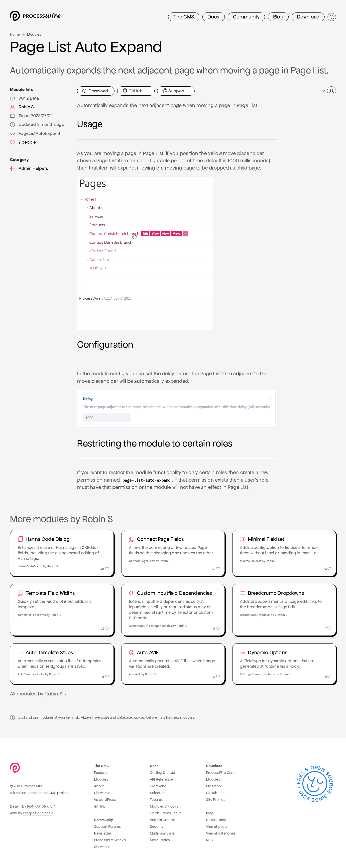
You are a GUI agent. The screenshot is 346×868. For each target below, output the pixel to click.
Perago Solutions (37, 813)
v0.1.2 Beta (24, 98)
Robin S (22, 107)
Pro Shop (213, 786)
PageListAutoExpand (35, 133)
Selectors (158, 793)
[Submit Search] (332, 17)
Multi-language (162, 834)
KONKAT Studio (40, 807)
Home (15, 34)
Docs (214, 17)
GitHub (133, 91)
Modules (34, 34)
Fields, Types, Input (165, 813)
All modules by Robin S (39, 694)
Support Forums (107, 827)
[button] (328, 91)
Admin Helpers (29, 168)
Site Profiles (216, 800)
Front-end (158, 786)
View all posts (217, 827)
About (99, 786)
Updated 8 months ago (37, 124)
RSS (209, 840)
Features (101, 773)
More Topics (160, 840)
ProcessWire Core (220, 773)
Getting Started (163, 773)
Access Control (162, 820)
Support (173, 91)
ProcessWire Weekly (110, 840)
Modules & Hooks (164, 807)
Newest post (216, 820)
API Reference (161, 780)
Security (157, 827)
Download (308, 17)
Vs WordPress (105, 800)
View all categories (221, 834)
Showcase (102, 793)
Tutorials (157, 800)
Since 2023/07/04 (31, 116)
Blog (278, 17)
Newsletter (103, 834)
